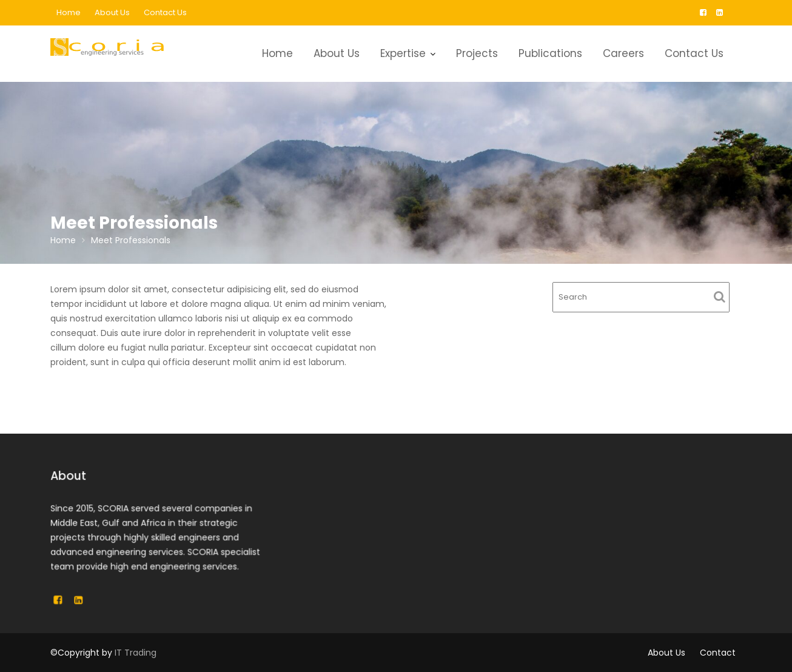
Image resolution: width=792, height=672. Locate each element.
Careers (623, 53)
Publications (550, 53)
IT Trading (136, 653)
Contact (718, 653)
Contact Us (165, 12)
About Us (112, 12)
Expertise (403, 53)
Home (69, 12)
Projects (477, 53)
